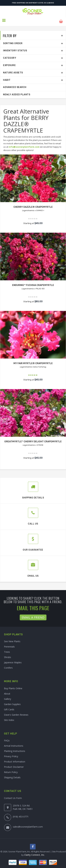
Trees (7, 650)
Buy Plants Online (13, 686)
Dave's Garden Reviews (16, 712)
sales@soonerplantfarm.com (28, 824)
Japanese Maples (13, 660)
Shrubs (8, 655)
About (7, 691)
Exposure (9, 63)
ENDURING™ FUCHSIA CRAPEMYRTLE (33, 283)
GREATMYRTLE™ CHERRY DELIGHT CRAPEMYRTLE (33, 439)
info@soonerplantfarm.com (24, 145)
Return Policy (11, 770)
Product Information (15, 759)
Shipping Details (12, 775)
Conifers (8, 665)
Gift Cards (9, 707)
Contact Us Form (13, 796)
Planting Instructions (15, 749)
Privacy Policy (11, 754)
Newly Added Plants (17, 92)
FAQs (7, 738)
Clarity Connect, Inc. (34, 853)
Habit (7, 78)
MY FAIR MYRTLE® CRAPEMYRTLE (33, 361)
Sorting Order (13, 41)
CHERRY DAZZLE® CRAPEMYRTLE (33, 205)
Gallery (8, 697)
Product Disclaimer (14, 765)
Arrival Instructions (14, 744)
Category (10, 56)
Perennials (9, 644)
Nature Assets (13, 70)
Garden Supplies (12, 702)
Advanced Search (15, 85)
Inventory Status (15, 49)
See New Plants (12, 639)
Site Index (9, 718)
